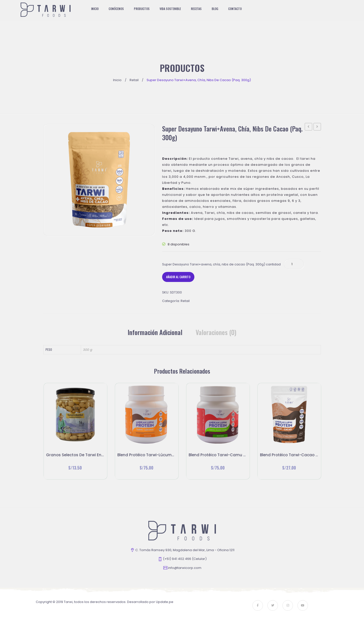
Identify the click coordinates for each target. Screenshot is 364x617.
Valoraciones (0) (216, 332)
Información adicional (155, 332)
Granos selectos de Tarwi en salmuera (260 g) (309, 127)
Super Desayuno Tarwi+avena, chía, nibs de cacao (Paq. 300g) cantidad (221, 264)
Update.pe (165, 602)
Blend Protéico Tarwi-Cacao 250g (317, 127)
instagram (288, 605)
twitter (273, 605)
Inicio (117, 80)
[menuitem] (97, 9)
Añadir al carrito (178, 277)
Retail (134, 80)
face (258, 605)
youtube (303, 605)
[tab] (155, 332)
